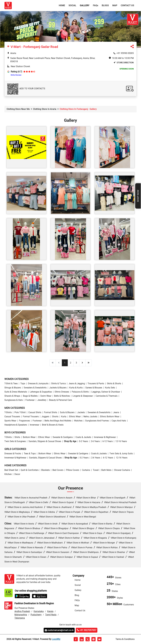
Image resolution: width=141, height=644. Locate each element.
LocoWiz (56, 639)
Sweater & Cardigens (63, 437)
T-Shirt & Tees (11, 383)
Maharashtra (21, 615)
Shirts (17, 437)
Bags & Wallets (30, 396)
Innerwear (34, 425)
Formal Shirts (51, 412)
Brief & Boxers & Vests (53, 425)
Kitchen (8, 474)
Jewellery (42, 400)
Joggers (45, 417)
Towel (96, 470)
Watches (78, 421)
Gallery (85, 5)
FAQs (77, 600)
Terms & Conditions (125, 639)
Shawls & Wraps (12, 396)
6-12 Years (108, 441)
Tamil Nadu (51, 615)
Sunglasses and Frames (97, 421)
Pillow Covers (73, 470)
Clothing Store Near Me (18, 109)
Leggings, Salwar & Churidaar (106, 392)
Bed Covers (58, 470)
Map (115, 5)
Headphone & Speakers (16, 425)
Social (72, 5)
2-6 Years (95, 441)
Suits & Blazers (67, 412)
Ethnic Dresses (62, 392)
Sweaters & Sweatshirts (35, 388)
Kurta (64, 417)
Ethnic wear (75, 417)
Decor (17, 474)
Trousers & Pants (96, 383)
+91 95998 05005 (125, 53)
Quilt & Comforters (30, 470)
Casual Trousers (12, 417)
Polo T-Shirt (20, 412)
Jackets (81, 412)
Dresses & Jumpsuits (38, 383)
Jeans (116, 412)
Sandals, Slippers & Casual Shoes (45, 441)
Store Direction (124, 63)
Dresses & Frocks (13, 454)
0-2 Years (84, 441)
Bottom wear (29, 437)
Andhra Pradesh (22, 611)
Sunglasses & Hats (14, 400)
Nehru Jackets (90, 417)
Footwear (30, 400)
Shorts (55, 417)
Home (62, 5)
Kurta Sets (110, 388)
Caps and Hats (119, 421)
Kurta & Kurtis (76, 388)
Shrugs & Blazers (13, 388)
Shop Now (138, 196)
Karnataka (39, 611)
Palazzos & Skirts (80, 392)
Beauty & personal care (61, 400)
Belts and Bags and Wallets (58, 421)
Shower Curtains (122, 470)
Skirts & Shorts (114, 383)
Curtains (86, 470)
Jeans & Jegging (77, 383)
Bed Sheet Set (11, 470)
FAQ (96, 5)
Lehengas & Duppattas (41, 392)
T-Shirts (8, 412)
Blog (77, 595)
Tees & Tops (30, 454)
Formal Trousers (31, 417)
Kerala (50, 611)
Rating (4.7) (16, 72)
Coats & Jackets (83, 437)
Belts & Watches (62, 396)
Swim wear (46, 396)
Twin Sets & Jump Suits (121, 454)
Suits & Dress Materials (16, 392)
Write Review (16, 75)
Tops (23, 383)
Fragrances (24, 421)
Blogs (105, 5)
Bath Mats (106, 470)
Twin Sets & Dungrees (15, 441)
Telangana (20, 618)
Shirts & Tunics (59, 383)
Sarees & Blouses (94, 388)
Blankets (46, 470)
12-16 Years (121, 441)
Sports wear (10, 421)
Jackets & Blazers (58, 388)
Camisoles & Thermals (107, 396)
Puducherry (36, 615)
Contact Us (127, 5)
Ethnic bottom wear (110, 417)
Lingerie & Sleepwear (83, 396)
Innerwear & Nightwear (105, 437)
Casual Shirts (35, 412)
